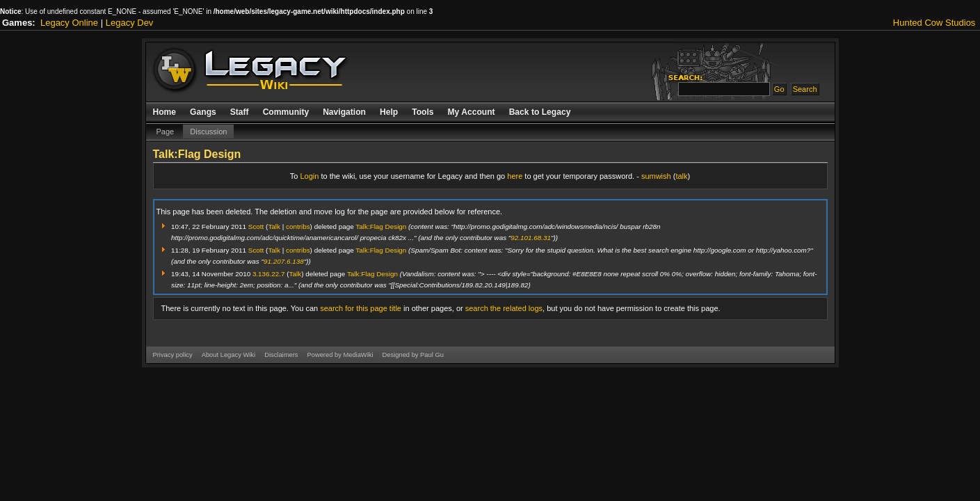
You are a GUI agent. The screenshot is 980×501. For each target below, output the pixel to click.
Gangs (203, 112)
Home (165, 112)
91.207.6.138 (284, 261)
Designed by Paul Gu (413, 355)
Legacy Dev (130, 23)
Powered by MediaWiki (340, 355)
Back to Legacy (540, 112)
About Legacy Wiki (228, 355)
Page (166, 132)
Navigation (344, 112)
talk (681, 176)
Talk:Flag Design (381, 226)
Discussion (208, 132)
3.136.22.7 (269, 274)
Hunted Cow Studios (934, 23)
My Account (472, 112)
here (515, 176)
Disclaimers (281, 355)
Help (389, 112)
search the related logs (504, 308)
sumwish (656, 176)
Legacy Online (69, 23)
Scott (256, 226)
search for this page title (361, 308)
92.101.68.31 (531, 238)
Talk (274, 226)
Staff (240, 112)
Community (286, 112)
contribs (298, 226)
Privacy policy (173, 355)
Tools (423, 112)
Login (309, 176)
